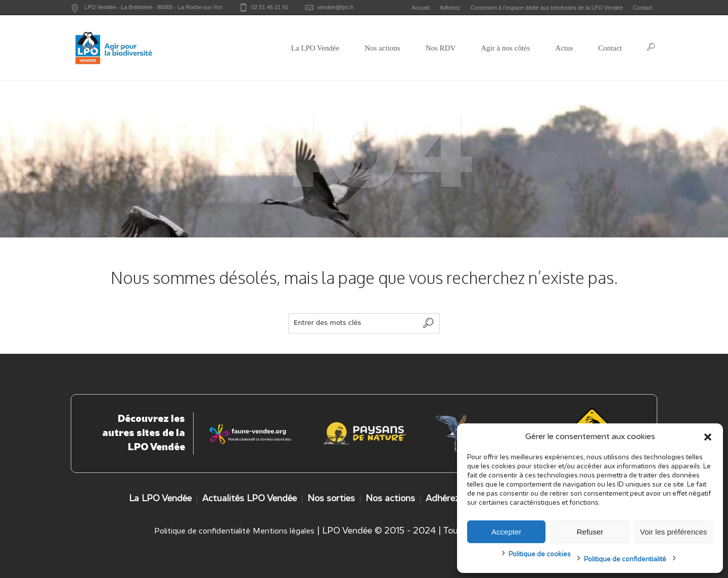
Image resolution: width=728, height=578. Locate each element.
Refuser (590, 532)
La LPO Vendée (160, 499)
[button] (708, 437)
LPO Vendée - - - (153, 7)
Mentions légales (284, 532)
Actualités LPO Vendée (249, 499)
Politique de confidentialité (625, 560)
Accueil (420, 8)
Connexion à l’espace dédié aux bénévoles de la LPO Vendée (547, 8)
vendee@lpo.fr (336, 7)
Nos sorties (331, 499)
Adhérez (450, 8)
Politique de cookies (540, 555)
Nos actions (390, 499)
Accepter (506, 532)
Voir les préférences (674, 532)
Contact (643, 8)
